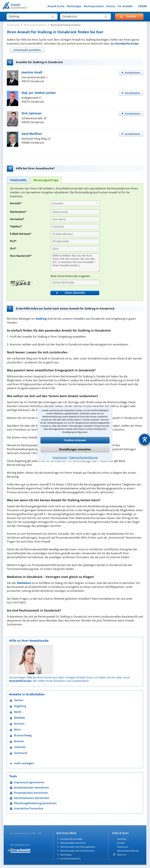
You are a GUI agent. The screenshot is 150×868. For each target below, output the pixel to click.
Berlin (18, 712)
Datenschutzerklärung (83, 457)
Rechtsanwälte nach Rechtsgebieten (78, 847)
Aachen (19, 700)
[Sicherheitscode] (75, 282)
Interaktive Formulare (29, 808)
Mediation (24, 583)
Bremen (19, 741)
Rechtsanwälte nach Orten (73, 843)
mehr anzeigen (24, 763)
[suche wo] (83, 16)
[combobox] (75, 204)
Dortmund (21, 753)
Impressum (60, 457)
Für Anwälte (125, 6)
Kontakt (121, 843)
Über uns (121, 855)
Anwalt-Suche (56, 6)
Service (111, 6)
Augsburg (20, 706)
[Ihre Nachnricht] (75, 263)
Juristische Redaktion (70, 859)
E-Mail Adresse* (21, 234)
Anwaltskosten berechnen (32, 787)
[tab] (27, 50)
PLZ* (13, 241)
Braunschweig (23, 735)
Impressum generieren (29, 782)
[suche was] (29, 16)
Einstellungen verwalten (75, 449)
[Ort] (75, 249)
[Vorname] (75, 219)
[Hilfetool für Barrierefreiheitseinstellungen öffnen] (145, 439)
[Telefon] (75, 227)
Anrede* (16, 203)
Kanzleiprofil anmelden (71, 839)
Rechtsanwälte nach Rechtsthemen (77, 851)
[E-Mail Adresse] (75, 234)
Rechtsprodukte (94, 6)
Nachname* (18, 212)
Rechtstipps (74, 6)
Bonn (17, 730)
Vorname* (17, 219)
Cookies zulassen (75, 440)
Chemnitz (20, 747)
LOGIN (142, 6)
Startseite (122, 839)
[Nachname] (75, 212)
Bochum (19, 724)
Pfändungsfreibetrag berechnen (35, 803)
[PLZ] (75, 241)
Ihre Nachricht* (21, 256)
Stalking (41, 319)
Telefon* (16, 226)
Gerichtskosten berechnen (32, 798)
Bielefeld (19, 718)
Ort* (13, 248)
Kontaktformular (127, 43)
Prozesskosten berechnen (31, 793)
